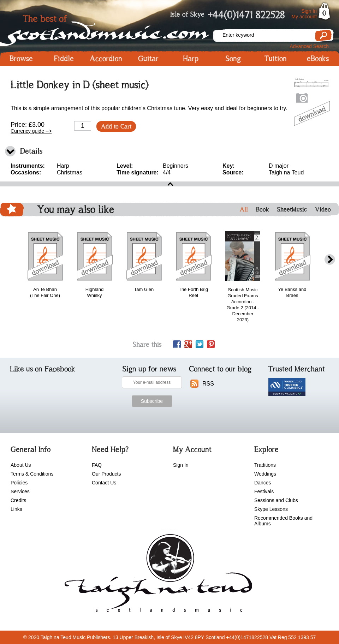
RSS (208, 384)
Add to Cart (116, 126)
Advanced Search (309, 46)
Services (20, 491)
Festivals (264, 491)
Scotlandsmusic (106, 28)
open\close (169, 184)
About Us (21, 465)
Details (31, 151)
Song (233, 59)
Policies (19, 483)
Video (323, 209)
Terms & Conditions (32, 474)
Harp (191, 59)
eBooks (318, 59)
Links (16, 509)
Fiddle (64, 59)
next (330, 260)
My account (304, 17)
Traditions (265, 465)
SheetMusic (292, 209)
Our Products (106, 474)
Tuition (276, 59)
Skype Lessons (271, 509)
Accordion (106, 59)
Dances (263, 483)
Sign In (309, 11)
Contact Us (104, 483)
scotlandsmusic (157, 576)
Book (263, 209)
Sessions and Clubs (276, 500)
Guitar (148, 59)
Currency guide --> (31, 131)
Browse (21, 59)
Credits (18, 500)
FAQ (97, 465)
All (244, 209)
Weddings (265, 474)
